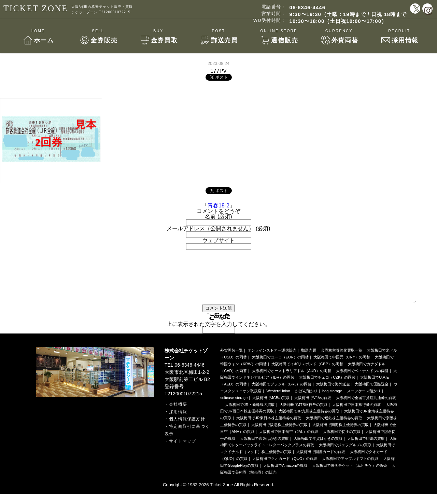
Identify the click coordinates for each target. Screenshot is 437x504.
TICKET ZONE (36, 8)
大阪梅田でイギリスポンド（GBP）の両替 (307, 374)
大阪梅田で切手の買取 (342, 442)
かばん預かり (306, 401)
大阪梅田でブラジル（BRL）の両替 (281, 394)
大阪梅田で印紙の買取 (366, 449)
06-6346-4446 (307, 7)
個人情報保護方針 (187, 429)
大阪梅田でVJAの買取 (313, 408)
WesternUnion (278, 401)
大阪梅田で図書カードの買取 (321, 462)
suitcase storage (234, 408)
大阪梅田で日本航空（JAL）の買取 (289, 442)
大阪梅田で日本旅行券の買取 (357, 415)
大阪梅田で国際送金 (372, 394)
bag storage (332, 401)
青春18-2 (218, 206)
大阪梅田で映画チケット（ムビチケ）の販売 (350, 476)
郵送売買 (309, 360)
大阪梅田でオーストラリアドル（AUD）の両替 (292, 381)
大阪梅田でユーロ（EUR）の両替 (280, 367)
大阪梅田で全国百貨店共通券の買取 (366, 408)
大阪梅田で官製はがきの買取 (264, 449)
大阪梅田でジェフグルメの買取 (345, 455)
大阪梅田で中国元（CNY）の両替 (342, 367)
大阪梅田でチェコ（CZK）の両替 (327, 387)
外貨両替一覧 (231, 360)
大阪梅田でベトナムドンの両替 (362, 381)
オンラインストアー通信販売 (272, 360)
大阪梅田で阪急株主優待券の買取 (279, 435)
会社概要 (178, 414)
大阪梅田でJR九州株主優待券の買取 (309, 421)
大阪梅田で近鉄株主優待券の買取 (334, 428)
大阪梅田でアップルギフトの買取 (350, 469)
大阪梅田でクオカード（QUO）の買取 (285, 469)
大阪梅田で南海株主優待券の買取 (341, 435)
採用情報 (178, 422)
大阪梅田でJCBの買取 (271, 408)
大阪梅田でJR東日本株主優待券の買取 (269, 428)
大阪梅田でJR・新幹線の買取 (250, 415)
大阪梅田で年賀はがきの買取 (318, 449)
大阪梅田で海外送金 (333, 394)
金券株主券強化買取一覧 (342, 360)
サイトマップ (182, 451)
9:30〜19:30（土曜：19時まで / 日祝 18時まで (348, 14)
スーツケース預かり (364, 401)
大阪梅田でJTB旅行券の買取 (304, 415)
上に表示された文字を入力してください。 (218, 334)
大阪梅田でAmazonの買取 (285, 476)
